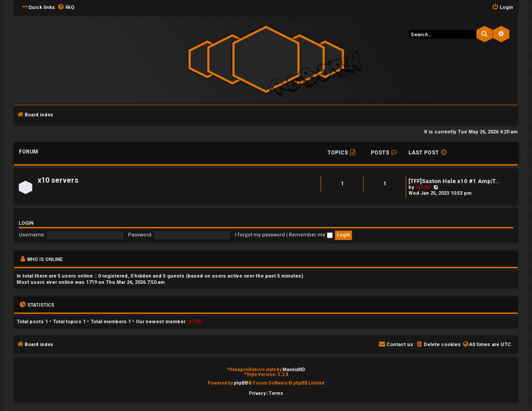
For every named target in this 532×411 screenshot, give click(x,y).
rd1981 (423, 187)
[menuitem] (66, 8)
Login (26, 223)
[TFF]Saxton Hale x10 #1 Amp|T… (454, 181)
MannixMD (294, 370)
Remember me (311, 235)
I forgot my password (260, 235)
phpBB (241, 383)
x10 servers (58, 180)
